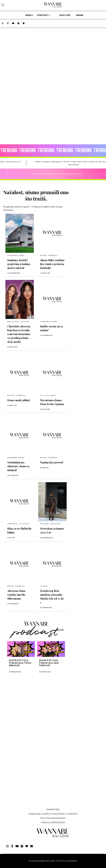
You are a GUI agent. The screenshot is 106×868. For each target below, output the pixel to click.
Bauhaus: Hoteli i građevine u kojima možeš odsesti (19, 264)
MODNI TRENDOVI (49, 255)
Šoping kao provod (52, 462)
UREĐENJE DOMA (16, 255)
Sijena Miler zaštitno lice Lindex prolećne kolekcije (52, 264)
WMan (80, 15)
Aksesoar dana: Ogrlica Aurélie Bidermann (16, 595)
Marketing (53, 809)
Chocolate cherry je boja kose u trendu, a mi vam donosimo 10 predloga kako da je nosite (19, 334)
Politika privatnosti (53, 818)
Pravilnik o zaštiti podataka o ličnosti (53, 814)
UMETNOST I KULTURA (18, 524)
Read (29, 15)
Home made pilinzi (19, 400)
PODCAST (43, 15)
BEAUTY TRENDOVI (17, 395)
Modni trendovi (16, 586)
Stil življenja (48, 395)
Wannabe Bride (16, 458)
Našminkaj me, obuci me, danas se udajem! (18, 466)
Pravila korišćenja (53, 822)
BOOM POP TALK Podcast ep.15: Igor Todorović (49, 663)
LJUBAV (44, 586)
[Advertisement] (24, 702)
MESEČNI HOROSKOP (50, 524)
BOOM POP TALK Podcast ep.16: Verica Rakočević (20, 663)
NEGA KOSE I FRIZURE (19, 322)
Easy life (65, 15)
